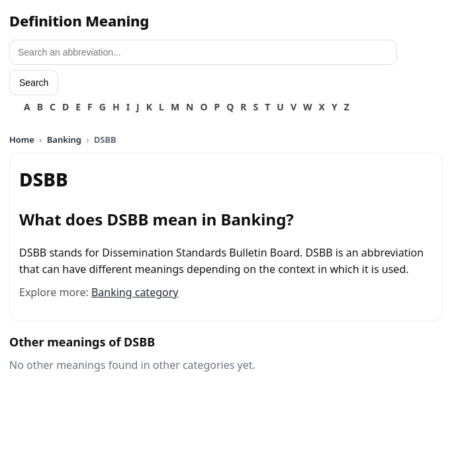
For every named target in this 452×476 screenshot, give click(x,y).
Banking (64, 139)
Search (34, 83)
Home (22, 139)
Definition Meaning (79, 20)
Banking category (135, 292)
